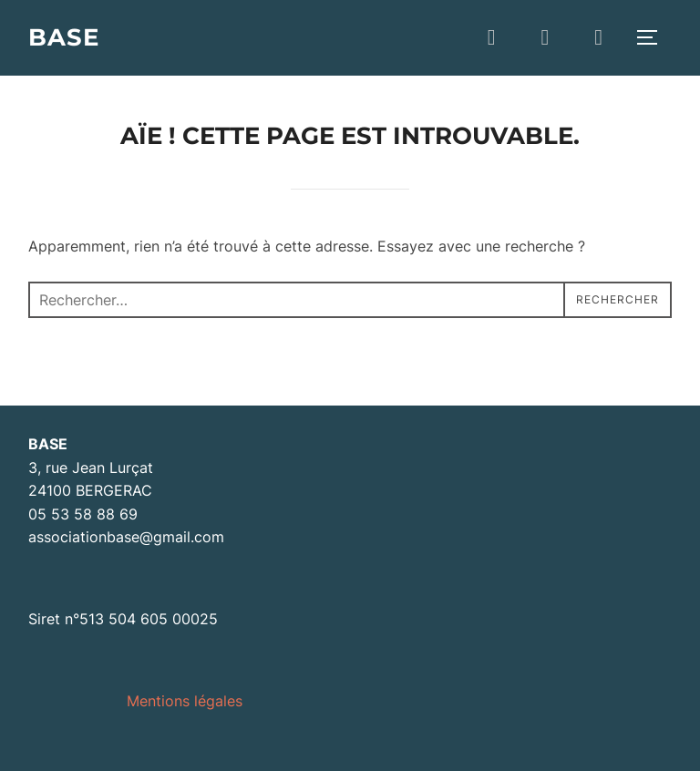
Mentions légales (185, 701)
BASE (64, 37)
